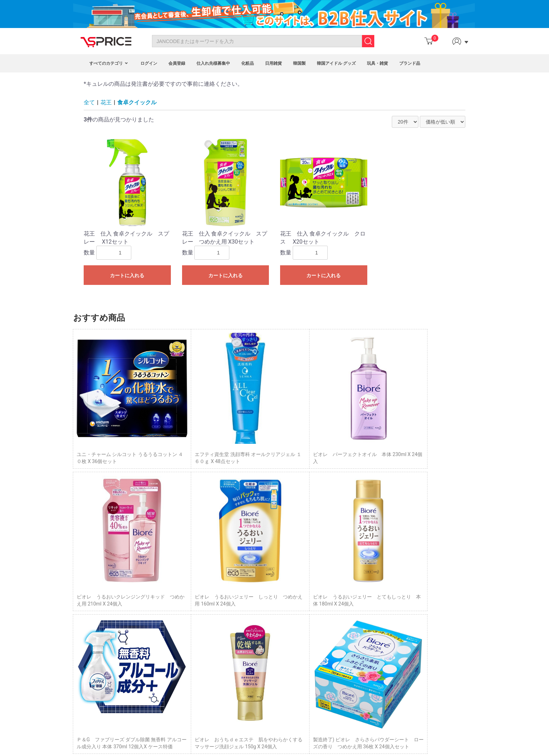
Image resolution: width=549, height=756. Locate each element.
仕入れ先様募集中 (213, 63)
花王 (106, 102)
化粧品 (248, 63)
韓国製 (299, 63)
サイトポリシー (359, 627)
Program (224, 607)
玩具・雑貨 (377, 63)
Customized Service (236, 638)
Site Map (97, 638)
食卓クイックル (137, 102)
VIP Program (228, 646)
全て (89, 102)
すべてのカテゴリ (109, 63)
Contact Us (99, 607)
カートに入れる (127, 275)
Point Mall (225, 622)
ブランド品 (410, 63)
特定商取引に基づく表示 (369, 611)
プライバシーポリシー (366, 619)
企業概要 (352, 635)
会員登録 (177, 63)
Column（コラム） (362, 603)
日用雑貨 (273, 63)
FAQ (92, 622)
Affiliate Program (233, 615)
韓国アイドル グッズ (336, 63)
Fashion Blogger (232, 630)
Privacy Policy (102, 630)
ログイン (149, 63)
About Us (97, 615)
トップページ (356, 595)
